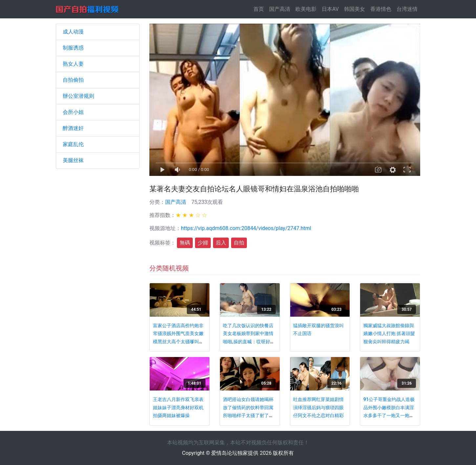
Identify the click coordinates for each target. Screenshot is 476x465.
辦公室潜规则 (78, 96)
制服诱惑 (73, 48)
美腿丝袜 (73, 160)
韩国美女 (355, 9)
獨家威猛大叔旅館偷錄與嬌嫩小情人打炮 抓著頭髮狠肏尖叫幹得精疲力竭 (389, 334)
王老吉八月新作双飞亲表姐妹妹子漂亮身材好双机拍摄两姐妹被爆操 (178, 408)
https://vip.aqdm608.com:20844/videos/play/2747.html (246, 228)
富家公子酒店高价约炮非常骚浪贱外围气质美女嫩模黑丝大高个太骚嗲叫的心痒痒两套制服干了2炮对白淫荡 (180, 342)
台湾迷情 (407, 9)
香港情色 (381, 9)
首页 (260, 9)
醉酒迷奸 (73, 128)
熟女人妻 (73, 64)
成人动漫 (73, 32)
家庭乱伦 (73, 144)
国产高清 (280, 9)
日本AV (330, 9)
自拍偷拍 (73, 80)
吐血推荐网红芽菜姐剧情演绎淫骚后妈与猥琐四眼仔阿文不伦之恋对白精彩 (318, 408)
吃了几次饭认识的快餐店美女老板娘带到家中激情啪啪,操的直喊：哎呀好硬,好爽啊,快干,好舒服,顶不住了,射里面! (249, 342)
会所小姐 (73, 112)
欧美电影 (306, 9)
